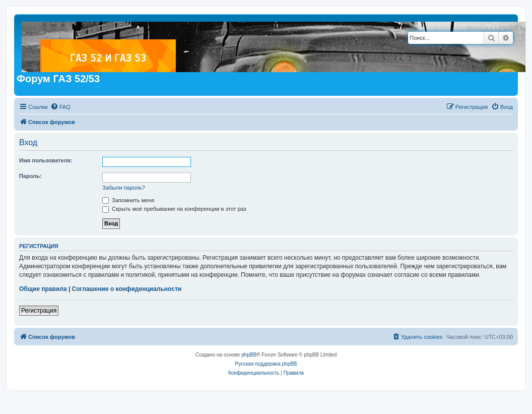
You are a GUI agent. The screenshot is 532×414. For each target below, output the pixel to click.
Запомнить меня (128, 200)
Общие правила (43, 289)
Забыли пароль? (124, 188)
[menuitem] (60, 107)
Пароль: (30, 176)
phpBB (249, 355)
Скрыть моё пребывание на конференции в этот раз (174, 209)
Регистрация (39, 311)
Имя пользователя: (46, 160)
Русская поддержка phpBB (266, 364)
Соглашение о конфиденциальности (127, 289)
